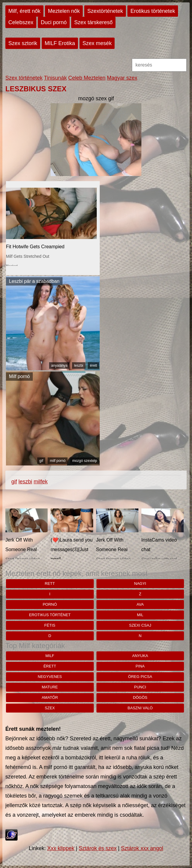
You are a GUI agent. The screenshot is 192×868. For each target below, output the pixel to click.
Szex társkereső (93, 22)
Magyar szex (122, 78)
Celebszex (21, 22)
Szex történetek (24, 78)
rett (50, 583)
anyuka (140, 656)
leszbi (79, 366)
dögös (140, 697)
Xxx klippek (61, 848)
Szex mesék (97, 43)
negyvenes (50, 677)
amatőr (50, 697)
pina (140, 666)
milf (50, 656)
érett (93, 366)
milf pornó (58, 461)
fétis (50, 625)
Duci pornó (54, 22)
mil (140, 615)
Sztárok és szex (97, 848)
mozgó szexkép (85, 461)
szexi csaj (140, 625)
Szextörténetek (105, 11)
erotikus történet (50, 615)
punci (140, 687)
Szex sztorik (23, 43)
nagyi (140, 583)
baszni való (140, 708)
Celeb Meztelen (87, 78)
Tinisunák (55, 78)
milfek (41, 482)
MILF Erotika (60, 43)
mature (50, 687)
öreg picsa (140, 677)
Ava (140, 604)
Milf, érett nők (24, 11)
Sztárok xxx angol (142, 848)
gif (41, 461)
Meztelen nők (64, 11)
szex (50, 708)
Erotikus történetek (153, 11)
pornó (50, 604)
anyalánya (59, 366)
